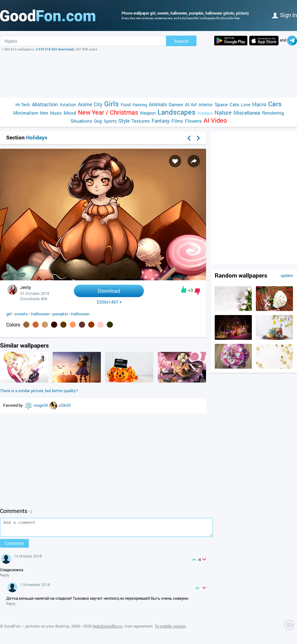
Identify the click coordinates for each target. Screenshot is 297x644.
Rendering (273, 113)
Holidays (205, 113)
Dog (98, 121)
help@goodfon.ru (108, 629)
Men (44, 113)
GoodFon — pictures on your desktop (37, 629)
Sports (110, 121)
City (98, 104)
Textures (141, 121)
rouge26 (41, 405)
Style (124, 121)
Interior (206, 105)
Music (56, 113)
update (287, 275)
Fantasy (161, 121)
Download (109, 291)
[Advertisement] (148, 75)
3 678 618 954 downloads (55, 49)
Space (221, 104)
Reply (5, 578)
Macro (259, 104)
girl (9, 314)
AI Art (191, 104)
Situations (81, 121)
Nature (223, 113)
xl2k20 (65, 405)
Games (176, 104)
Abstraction (45, 104)
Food (126, 105)
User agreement (139, 629)
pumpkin (60, 314)
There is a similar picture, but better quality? (39, 391)
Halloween (40, 314)
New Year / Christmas (108, 112)
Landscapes (176, 112)
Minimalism (26, 113)
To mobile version (170, 629)
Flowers (193, 121)
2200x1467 (109, 302)
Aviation (68, 105)
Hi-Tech (23, 105)
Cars (275, 104)
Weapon (148, 113)
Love (246, 105)
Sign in (285, 15)
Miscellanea (247, 113)
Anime (85, 104)
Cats (234, 104)
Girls (112, 104)
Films (177, 121)
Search (181, 41)
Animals (158, 104)
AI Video (215, 120)
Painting (140, 105)
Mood (70, 113)
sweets (21, 314)
